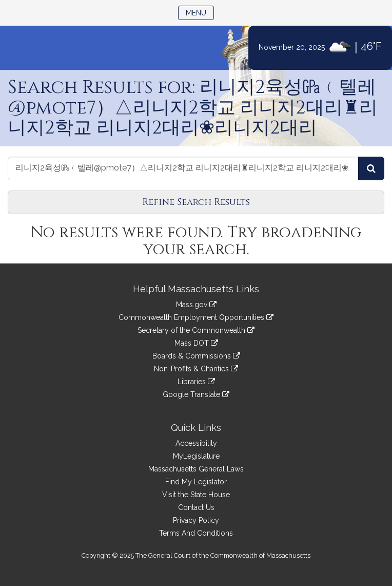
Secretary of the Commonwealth (196, 330)
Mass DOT (196, 343)
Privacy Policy (196, 520)
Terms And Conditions (196, 533)
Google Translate (196, 394)
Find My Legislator (196, 482)
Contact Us (196, 507)
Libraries (196, 382)
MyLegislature (196, 456)
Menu (200, 12)
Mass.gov (196, 305)
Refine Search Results (196, 202)
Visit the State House (196, 495)
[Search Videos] (371, 168)
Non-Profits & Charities (196, 369)
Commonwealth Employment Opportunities (196, 317)
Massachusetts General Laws (196, 469)
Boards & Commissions (196, 356)
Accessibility (196, 443)
